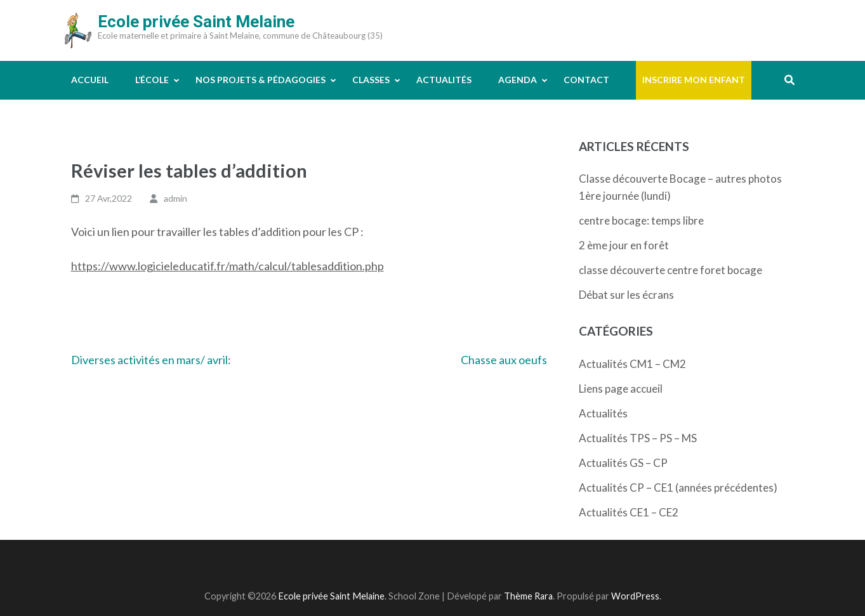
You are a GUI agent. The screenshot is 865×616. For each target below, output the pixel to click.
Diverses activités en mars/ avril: (151, 360)
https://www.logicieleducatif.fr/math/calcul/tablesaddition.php (228, 266)
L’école (152, 80)
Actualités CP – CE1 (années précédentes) (678, 488)
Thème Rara (528, 596)
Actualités (444, 80)
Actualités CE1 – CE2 (629, 512)
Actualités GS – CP (623, 463)
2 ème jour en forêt (624, 245)
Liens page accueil (621, 389)
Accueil (90, 80)
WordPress (635, 596)
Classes (371, 80)
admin (175, 198)
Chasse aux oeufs (504, 360)
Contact (586, 80)
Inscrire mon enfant (694, 80)
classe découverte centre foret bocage (670, 270)
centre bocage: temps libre (641, 220)
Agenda (518, 80)
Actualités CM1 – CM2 (632, 364)
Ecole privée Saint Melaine (196, 22)
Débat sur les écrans (626, 295)
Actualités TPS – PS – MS (638, 438)
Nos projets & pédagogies (261, 80)
